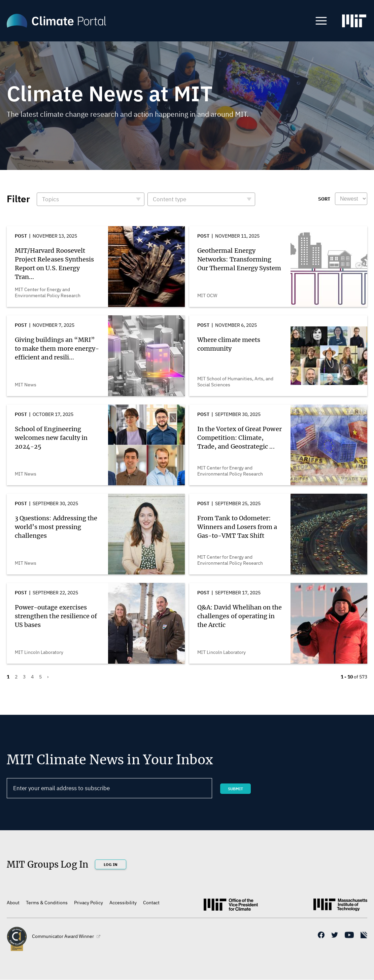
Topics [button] (50, 199)
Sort (324, 199)
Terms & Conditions (47, 903)
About (13, 903)
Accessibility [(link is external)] (123, 903)
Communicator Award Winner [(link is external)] (66, 936)
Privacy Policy (89, 903)
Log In (111, 864)
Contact (151, 903)
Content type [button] (169, 199)
